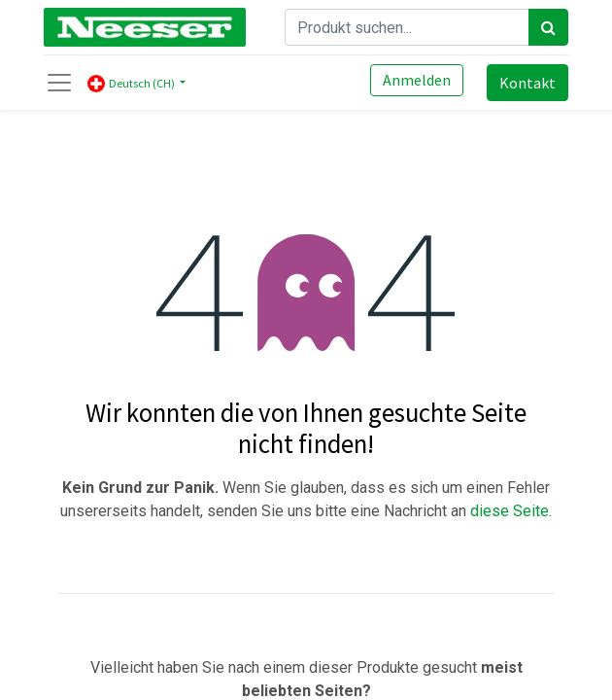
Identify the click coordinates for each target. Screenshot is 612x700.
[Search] (548, 27)
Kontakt (527, 83)
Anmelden (417, 80)
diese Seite (510, 511)
